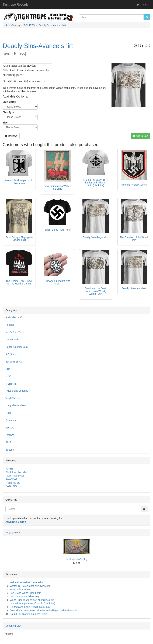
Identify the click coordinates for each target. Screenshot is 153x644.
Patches (10, 435)
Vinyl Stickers (13, 398)
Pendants (11, 420)
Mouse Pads (12, 340)
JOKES (9, 469)
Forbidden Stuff (14, 317)
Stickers (10, 428)
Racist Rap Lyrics (15, 476)
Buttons (10, 450)
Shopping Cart (13, 626)
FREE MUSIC (13, 483)
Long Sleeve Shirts (16, 405)
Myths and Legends (17, 391)
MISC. (9, 376)
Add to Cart (140, 136)
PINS (8, 442)
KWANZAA (11, 479)
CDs (8, 369)
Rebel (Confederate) (17, 347)
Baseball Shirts (14, 362)
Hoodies (10, 325)
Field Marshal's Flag (77, 559)
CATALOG (11, 486)
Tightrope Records (15, 5)
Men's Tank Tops (14, 332)
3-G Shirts (11, 354)
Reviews (11, 136)
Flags (8, 413)
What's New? (13, 533)
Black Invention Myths (17, 472)
